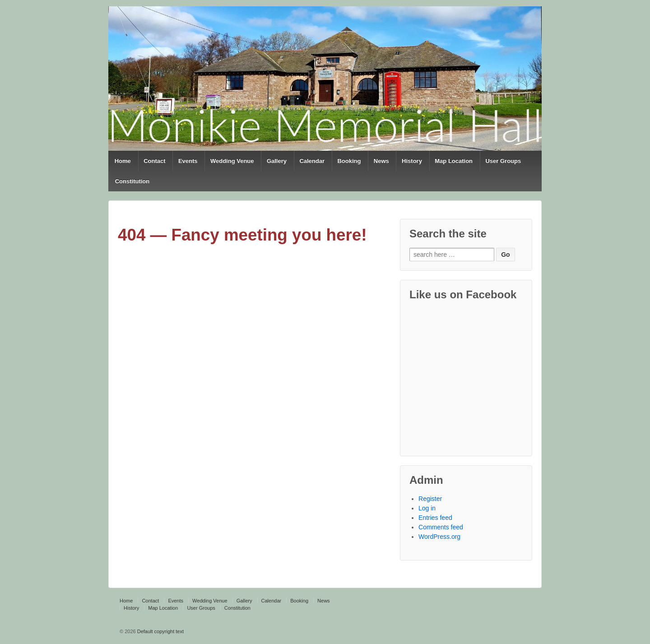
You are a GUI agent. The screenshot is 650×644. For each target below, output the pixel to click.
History (412, 161)
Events (188, 161)
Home (123, 161)
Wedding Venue (232, 161)
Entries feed (435, 518)
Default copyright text (160, 631)
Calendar (312, 161)
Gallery (277, 161)
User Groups (503, 161)
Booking (349, 161)
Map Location (454, 161)
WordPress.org (439, 537)
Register (430, 499)
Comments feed (441, 527)
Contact (154, 161)
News (381, 161)
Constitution (132, 181)
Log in (427, 508)
